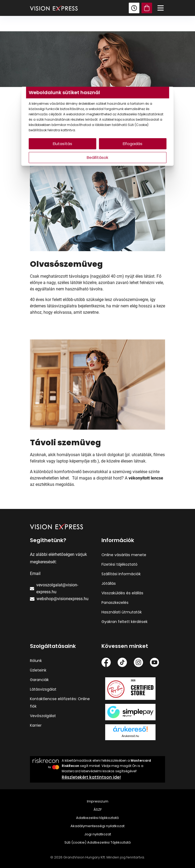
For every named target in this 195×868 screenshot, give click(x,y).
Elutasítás (65, 144)
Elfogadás (131, 144)
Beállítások (98, 157)
